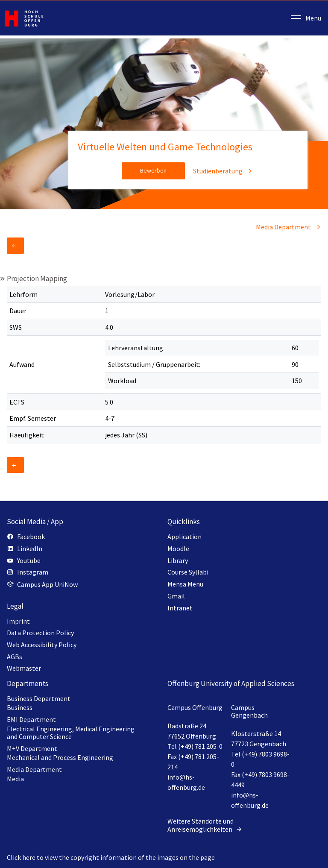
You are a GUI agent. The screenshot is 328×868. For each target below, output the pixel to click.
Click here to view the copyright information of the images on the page (111, 857)
